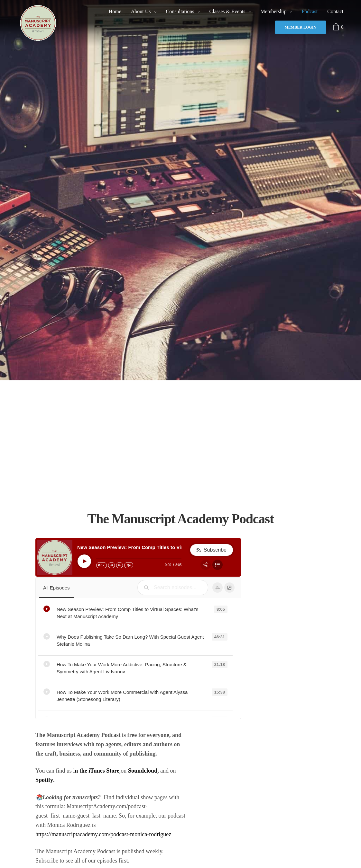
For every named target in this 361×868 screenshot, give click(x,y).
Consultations (180, 11)
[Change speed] (102, 565)
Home (115, 11)
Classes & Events (227, 11)
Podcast (310, 11)
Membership (274, 11)
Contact (335, 11)
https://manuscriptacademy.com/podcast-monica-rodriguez (103, 834)
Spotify (44, 780)
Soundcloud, (143, 771)
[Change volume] (129, 565)
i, (97, 771)
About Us (141, 11)
